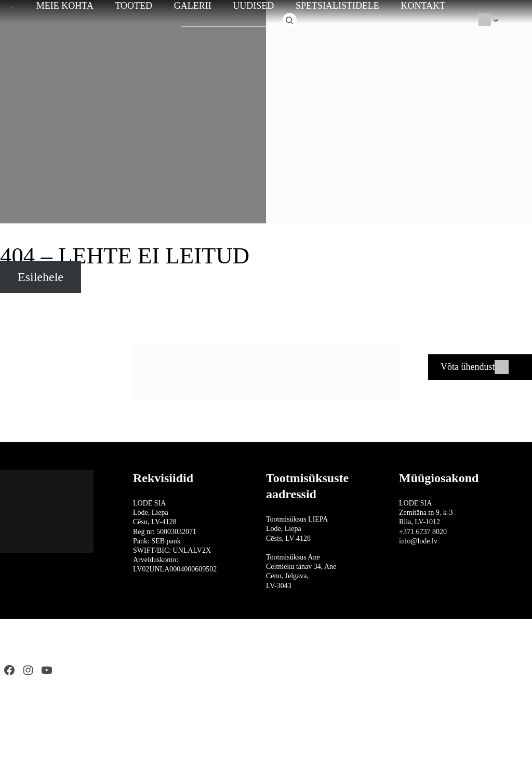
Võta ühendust (468, 367)
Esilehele (41, 277)
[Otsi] (290, 20)
